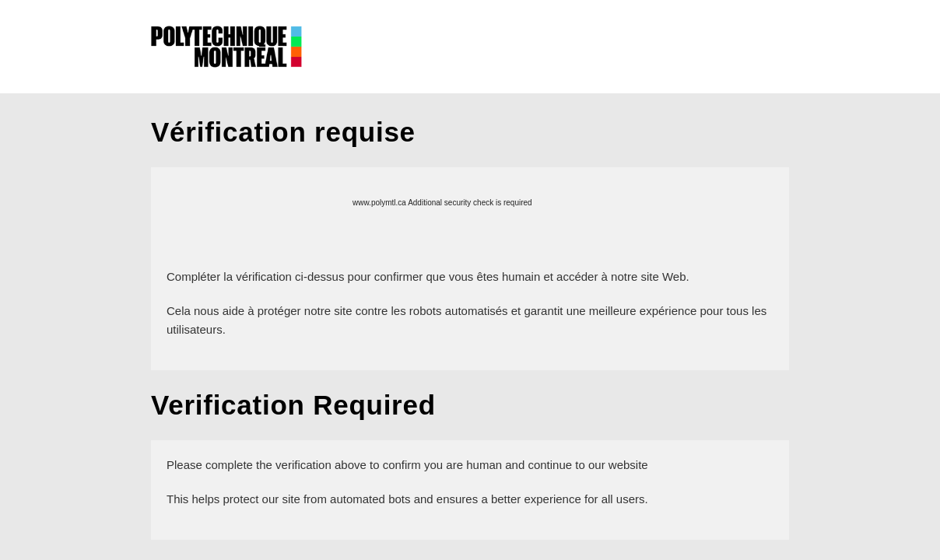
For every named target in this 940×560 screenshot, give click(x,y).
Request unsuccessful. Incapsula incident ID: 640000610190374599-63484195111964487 (470, 280)
